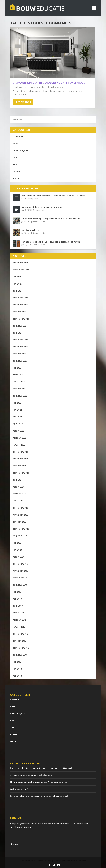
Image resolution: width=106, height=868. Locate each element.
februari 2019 (20, 620)
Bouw (16, 143)
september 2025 (21, 270)
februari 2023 (20, 375)
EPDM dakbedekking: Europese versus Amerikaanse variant (51, 219)
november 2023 (20, 347)
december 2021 (20, 452)
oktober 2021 (19, 466)
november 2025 (20, 263)
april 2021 (18, 480)
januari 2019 (19, 627)
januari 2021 (19, 501)
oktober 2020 (19, 522)
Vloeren (44, 87)
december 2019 (20, 564)
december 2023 (20, 340)
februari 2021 (20, 494)
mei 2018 (17, 676)
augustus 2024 (20, 326)
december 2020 (20, 508)
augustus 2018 (20, 655)
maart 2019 (19, 613)
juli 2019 (17, 592)
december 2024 (20, 298)
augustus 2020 (20, 536)
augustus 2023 (20, 361)
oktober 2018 (19, 641)
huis (15, 157)
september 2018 (21, 648)
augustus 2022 (20, 396)
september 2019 (21, 578)
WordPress (81, 861)
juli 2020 (17, 543)
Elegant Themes (44, 861)
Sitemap (14, 844)
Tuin (15, 164)
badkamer (18, 136)
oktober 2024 (19, 312)
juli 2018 (17, 662)
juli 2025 (17, 277)
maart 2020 (19, 557)
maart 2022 (19, 431)
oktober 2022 (19, 389)
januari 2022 (19, 445)
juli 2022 (17, 403)
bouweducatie (23, 87)
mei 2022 (17, 417)
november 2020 (20, 515)
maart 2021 (19, 487)
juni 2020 (17, 550)
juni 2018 (17, 669)
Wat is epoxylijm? (30, 230)
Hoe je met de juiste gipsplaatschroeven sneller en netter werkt (53, 196)
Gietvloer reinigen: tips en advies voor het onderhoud (49, 83)
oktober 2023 (19, 354)
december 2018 (20, 634)
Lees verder (23, 102)
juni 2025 (17, 284)
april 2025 (18, 291)
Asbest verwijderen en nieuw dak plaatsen (42, 207)
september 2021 (21, 473)
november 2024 (20, 305)
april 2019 (18, 606)
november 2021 (20, 459)
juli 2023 (17, 368)
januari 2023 (19, 382)
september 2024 (21, 319)
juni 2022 (17, 410)
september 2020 (21, 529)
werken (16, 178)
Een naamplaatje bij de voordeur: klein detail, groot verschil (51, 242)
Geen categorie (20, 150)
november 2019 (20, 571)
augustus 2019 (20, 585)
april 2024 (18, 333)
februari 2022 (20, 438)
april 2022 (18, 424)
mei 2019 (17, 599)
